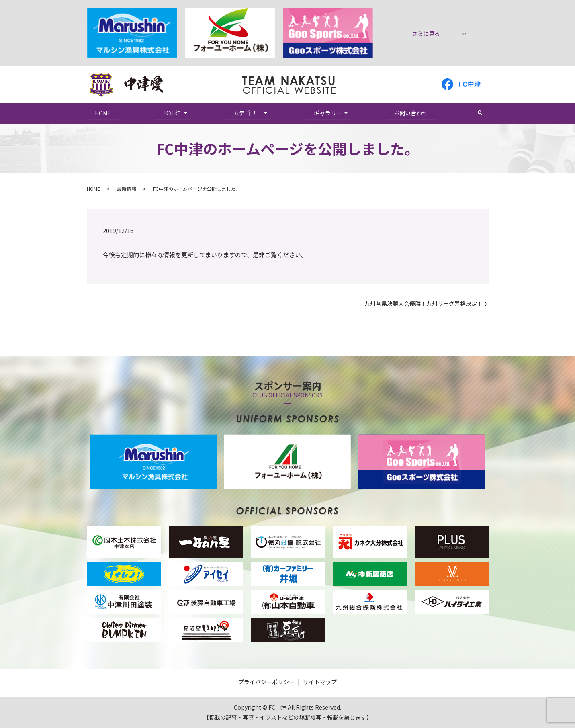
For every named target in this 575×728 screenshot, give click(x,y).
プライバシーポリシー (266, 682)
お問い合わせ (411, 113)
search (484, 113)
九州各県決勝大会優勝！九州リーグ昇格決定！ (424, 304)
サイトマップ (320, 682)
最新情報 (127, 189)
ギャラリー (328, 113)
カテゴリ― (248, 113)
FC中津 (172, 113)
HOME (103, 113)
